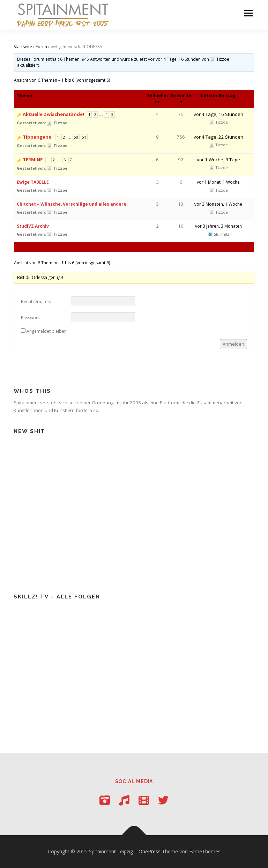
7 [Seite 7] (71, 160)
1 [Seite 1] (89, 115)
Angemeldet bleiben (47, 331)
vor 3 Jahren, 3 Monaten (218, 226)
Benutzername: (36, 301)
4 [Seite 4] (106, 115)
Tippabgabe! (38, 137)
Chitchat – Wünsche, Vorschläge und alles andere (72, 204)
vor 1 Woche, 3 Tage (218, 160)
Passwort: (31, 318)
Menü (248, 13)
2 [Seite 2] (95, 115)
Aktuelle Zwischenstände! (53, 114)
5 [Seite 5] (112, 115)
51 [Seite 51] (84, 137)
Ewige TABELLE (33, 182)
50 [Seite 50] (76, 137)
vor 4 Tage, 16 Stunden (178, 59)
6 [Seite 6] (65, 160)
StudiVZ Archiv (33, 226)
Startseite (23, 47)
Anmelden (233, 344)
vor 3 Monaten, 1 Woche (218, 204)
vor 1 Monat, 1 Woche (218, 182)
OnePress (150, 851)
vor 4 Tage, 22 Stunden (218, 137)
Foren (41, 47)
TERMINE (33, 160)
